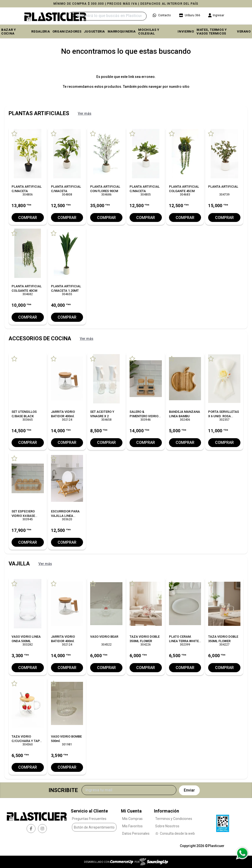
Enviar (189, 790)
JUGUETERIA (95, 31)
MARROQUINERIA (122, 31)
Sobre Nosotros (167, 826)
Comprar (28, 218)
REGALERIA (41, 31)
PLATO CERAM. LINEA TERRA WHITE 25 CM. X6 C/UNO (184, 641)
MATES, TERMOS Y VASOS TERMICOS (212, 32)
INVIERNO (186, 31)
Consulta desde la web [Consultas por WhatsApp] (175, 833)
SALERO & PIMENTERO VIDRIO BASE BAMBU (144, 416)
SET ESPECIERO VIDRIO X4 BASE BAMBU (23, 516)
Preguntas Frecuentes (89, 819)
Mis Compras (132, 819)
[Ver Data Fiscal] (223, 822)
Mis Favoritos (132, 826)
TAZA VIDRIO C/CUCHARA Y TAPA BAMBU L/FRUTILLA (27, 741)
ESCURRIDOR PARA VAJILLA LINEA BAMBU (65, 516)
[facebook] (31, 829)
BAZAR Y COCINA (9, 32)
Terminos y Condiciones (174, 819)
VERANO (244, 31)
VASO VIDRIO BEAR (104, 637)
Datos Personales (136, 833)
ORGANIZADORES (67, 31)
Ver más (85, 113)
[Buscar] (107, 16)
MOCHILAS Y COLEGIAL (149, 32)
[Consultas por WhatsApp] (242, 853)
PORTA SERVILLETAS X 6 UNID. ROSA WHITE (224, 416)
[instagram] (42, 829)
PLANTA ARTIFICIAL (223, 187)
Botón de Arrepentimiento (94, 827)
